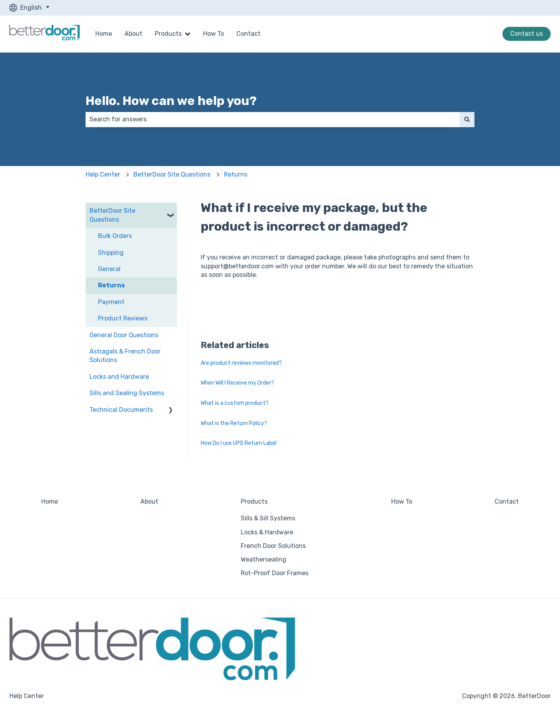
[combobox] (273, 119)
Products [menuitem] (254, 501)
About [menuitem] (149, 501)
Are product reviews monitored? (241, 363)
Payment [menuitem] (111, 302)
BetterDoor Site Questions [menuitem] (112, 215)
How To (213, 34)
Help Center (103, 174)
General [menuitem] (109, 269)
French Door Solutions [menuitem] (273, 546)
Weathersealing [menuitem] (263, 559)
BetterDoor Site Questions (172, 174)
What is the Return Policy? (234, 423)
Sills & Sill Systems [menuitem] (268, 518)
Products (168, 34)
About (133, 34)
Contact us (527, 34)
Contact (248, 34)
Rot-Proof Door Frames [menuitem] (275, 573)
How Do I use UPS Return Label (239, 443)
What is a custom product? (235, 403)
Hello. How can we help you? (171, 101)
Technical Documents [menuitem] (121, 410)
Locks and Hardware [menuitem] (119, 377)
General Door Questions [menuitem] (124, 335)
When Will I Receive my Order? (237, 383)
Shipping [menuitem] (111, 253)
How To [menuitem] (402, 501)
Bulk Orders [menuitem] (115, 236)
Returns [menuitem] (111, 285)
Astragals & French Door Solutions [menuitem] (125, 356)
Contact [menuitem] (507, 501)
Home (104, 34)
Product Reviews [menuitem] (123, 318)
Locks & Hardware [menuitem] (267, 532)
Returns (236, 174)
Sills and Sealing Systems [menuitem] (127, 393)
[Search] (467, 119)
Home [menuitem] (50, 501)
